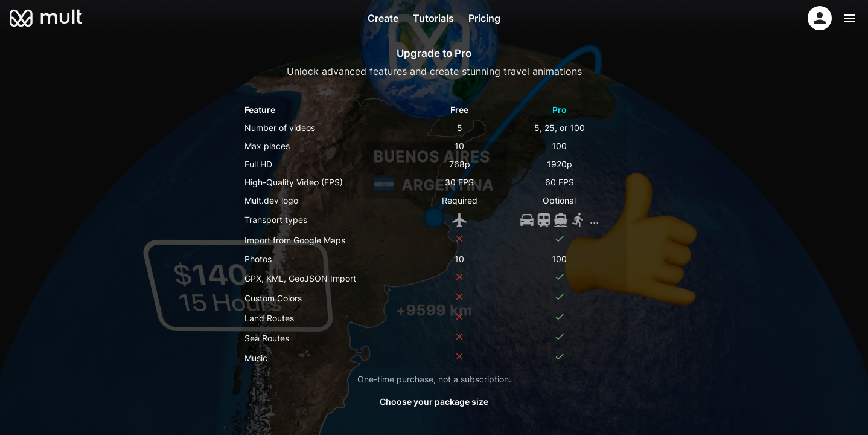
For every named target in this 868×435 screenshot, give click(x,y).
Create (383, 18)
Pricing (484, 18)
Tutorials (433, 18)
